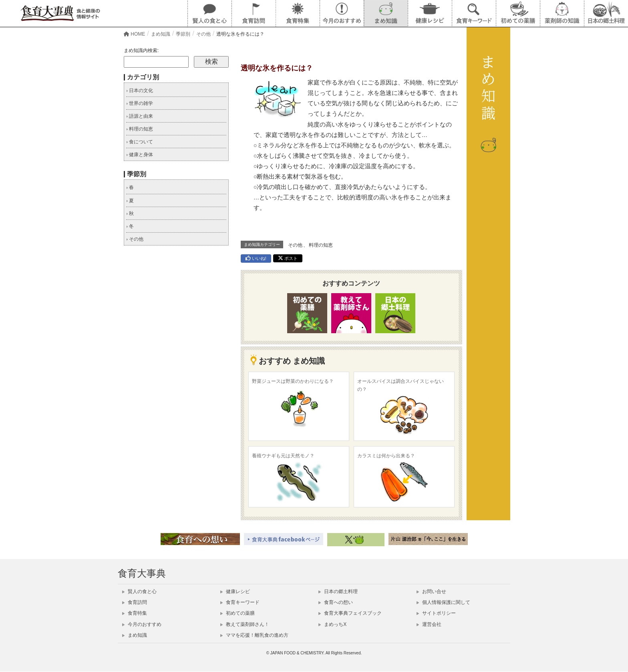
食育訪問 (135, 602)
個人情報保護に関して (443, 602)
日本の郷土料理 (338, 592)
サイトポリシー (436, 613)
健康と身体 (140, 155)
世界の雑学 (140, 103)
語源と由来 (140, 116)
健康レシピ (235, 592)
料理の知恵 (321, 245)
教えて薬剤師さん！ (245, 624)
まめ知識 (135, 635)
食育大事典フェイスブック (350, 613)
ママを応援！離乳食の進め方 (254, 635)
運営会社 (429, 624)
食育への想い (336, 602)
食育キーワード (240, 602)
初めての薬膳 (238, 613)
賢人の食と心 (139, 592)
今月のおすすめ (142, 624)
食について (140, 142)
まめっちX (332, 624)
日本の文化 (140, 91)
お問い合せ (431, 592)
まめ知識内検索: (141, 50)
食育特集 (135, 613)
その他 (295, 245)
